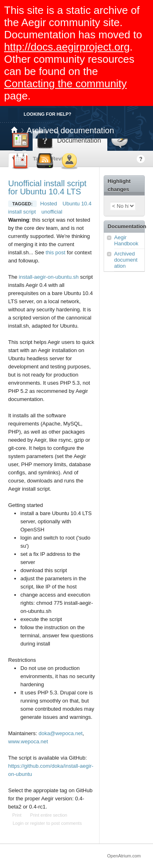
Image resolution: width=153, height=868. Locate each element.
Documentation (126, 226)
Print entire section (49, 815)
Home (14, 130)
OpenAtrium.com (124, 856)
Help (141, 159)
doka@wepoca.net (60, 733)
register (38, 823)
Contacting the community (65, 84)
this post (55, 252)
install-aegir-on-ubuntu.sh (49, 277)
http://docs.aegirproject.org (67, 47)
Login (18, 823)
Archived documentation (70, 130)
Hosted (49, 204)
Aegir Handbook (126, 240)
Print (17, 815)
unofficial (52, 212)
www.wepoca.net (28, 741)
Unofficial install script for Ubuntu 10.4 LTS (47, 187)
